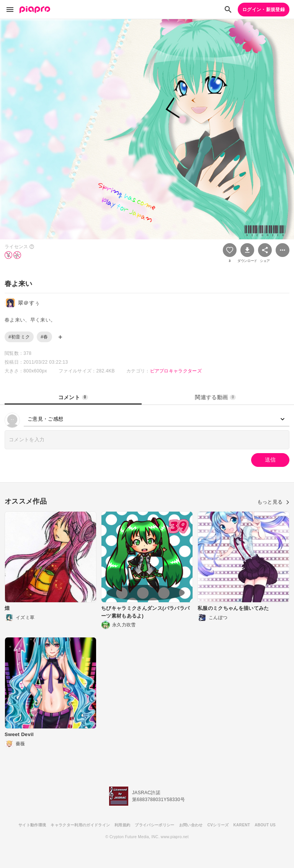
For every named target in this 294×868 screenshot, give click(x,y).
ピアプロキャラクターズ (176, 371)
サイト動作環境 (32, 825)
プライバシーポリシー (154, 825)
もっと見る (273, 502)
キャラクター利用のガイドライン (80, 825)
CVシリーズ (218, 825)
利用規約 (122, 825)
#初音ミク (19, 337)
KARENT (242, 825)
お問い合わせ (191, 825)
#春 (44, 337)
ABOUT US (265, 825)
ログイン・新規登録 (264, 10)
